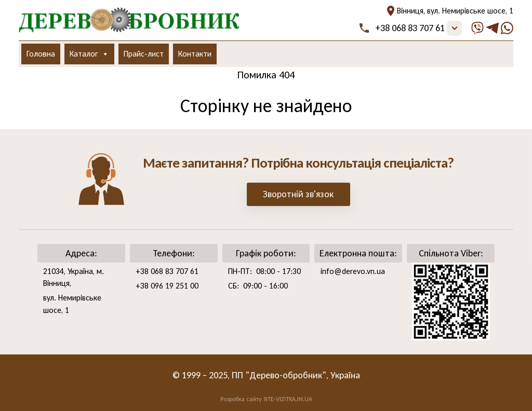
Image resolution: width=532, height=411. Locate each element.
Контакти (195, 54)
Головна (41, 54)
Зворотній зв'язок (298, 194)
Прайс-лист (144, 54)
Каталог (89, 54)
